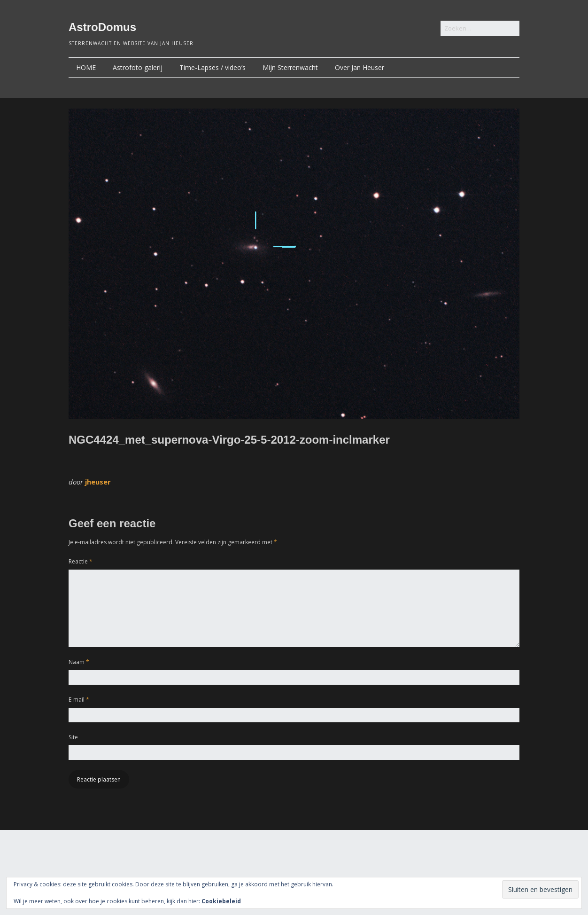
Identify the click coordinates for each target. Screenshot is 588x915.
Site (73, 737)
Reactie (81, 561)
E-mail (79, 700)
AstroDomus (102, 27)
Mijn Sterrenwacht (290, 67)
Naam (79, 662)
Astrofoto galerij (138, 67)
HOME (86, 67)
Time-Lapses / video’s (213, 67)
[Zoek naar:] (480, 28)
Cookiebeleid (221, 901)
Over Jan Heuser (360, 67)
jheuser (98, 482)
